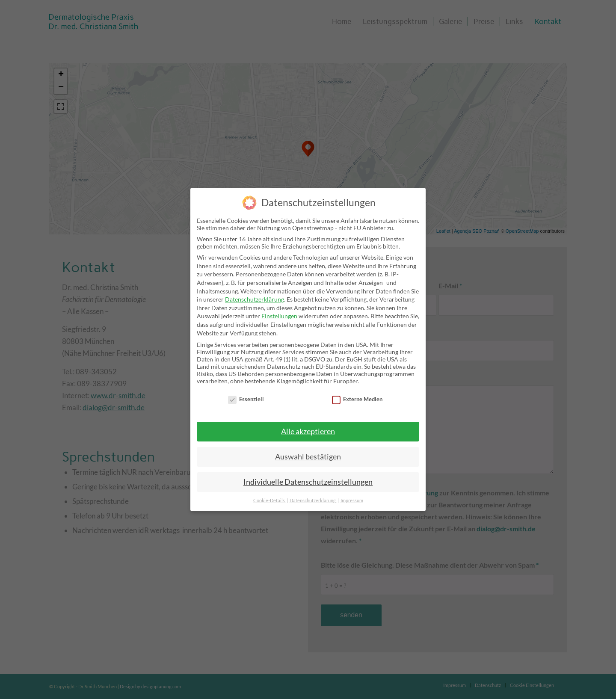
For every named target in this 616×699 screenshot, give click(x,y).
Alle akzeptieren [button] (308, 431)
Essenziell (246, 399)
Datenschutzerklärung (255, 299)
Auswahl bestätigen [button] (308, 457)
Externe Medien (357, 399)
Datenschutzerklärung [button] (313, 501)
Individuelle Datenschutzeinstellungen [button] (308, 482)
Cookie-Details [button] (269, 501)
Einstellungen (279, 316)
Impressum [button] (352, 501)
